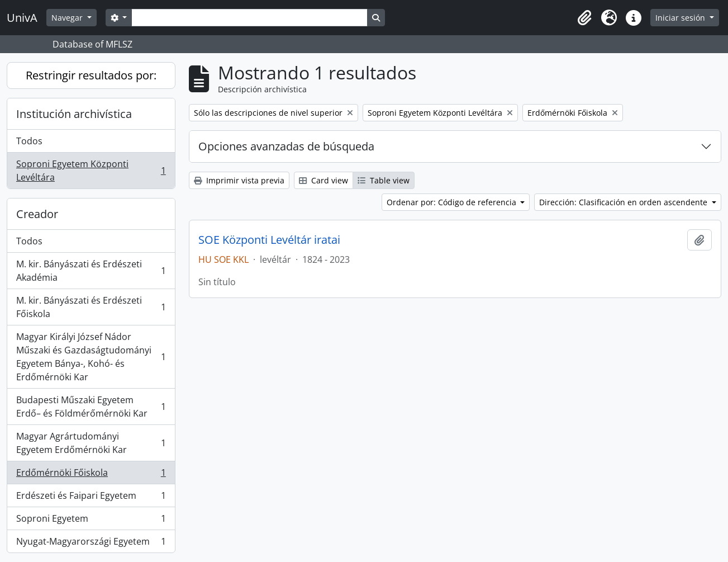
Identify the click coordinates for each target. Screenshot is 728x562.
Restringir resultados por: (91, 75)
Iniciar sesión (681, 18)
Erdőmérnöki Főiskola (91, 475)
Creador (37, 214)
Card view (323, 180)
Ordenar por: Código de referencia (453, 202)
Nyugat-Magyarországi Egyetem (91, 544)
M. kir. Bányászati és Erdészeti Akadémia (91, 271)
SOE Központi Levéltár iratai (269, 240)
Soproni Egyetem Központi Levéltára (91, 171)
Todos (29, 141)
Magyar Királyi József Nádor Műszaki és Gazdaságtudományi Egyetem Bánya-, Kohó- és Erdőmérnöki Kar (91, 357)
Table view (384, 180)
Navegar (68, 18)
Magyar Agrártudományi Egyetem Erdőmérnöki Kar (91, 443)
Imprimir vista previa (239, 180)
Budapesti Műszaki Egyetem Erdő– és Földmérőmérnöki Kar (91, 407)
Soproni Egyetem (91, 521)
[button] (584, 18)
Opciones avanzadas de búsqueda (286, 146)
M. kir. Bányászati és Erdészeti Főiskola (91, 307)
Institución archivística (74, 114)
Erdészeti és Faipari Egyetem (91, 498)
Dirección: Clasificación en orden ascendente (624, 202)
